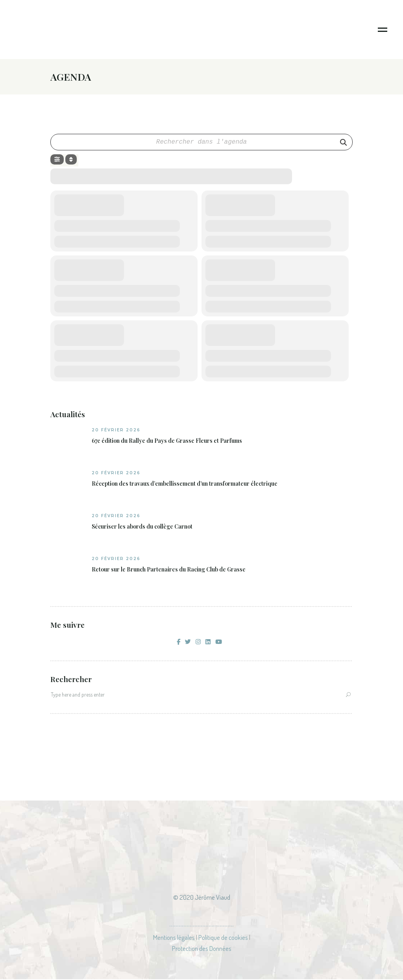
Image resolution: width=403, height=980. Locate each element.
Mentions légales (174, 938)
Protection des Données (202, 949)
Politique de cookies (223, 938)
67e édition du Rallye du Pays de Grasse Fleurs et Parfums (167, 442)
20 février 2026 (116, 431)
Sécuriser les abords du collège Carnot (142, 527)
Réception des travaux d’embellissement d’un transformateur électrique (185, 484)
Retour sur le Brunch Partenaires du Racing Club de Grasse (169, 570)
